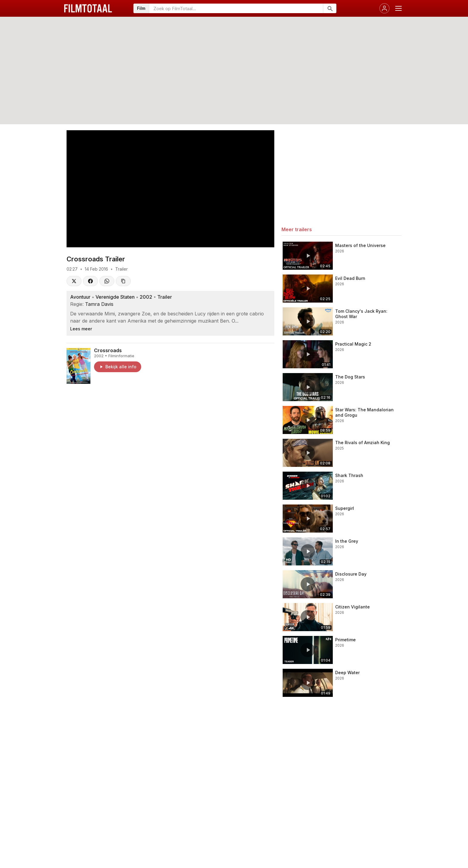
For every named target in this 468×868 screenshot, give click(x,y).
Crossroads (108, 350)
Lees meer (81, 329)
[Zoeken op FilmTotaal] (236, 8)
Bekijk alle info (118, 367)
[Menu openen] (398, 8)
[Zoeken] (330, 8)
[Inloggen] (384, 8)
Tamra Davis (99, 304)
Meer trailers (297, 229)
